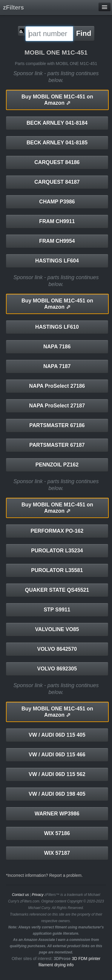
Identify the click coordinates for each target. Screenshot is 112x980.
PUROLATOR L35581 (57, 570)
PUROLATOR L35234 (57, 551)
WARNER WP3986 (57, 814)
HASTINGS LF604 (57, 261)
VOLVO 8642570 (57, 649)
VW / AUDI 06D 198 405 (57, 794)
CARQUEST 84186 (57, 162)
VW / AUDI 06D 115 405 (57, 735)
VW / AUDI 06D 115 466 (57, 755)
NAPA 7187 (57, 366)
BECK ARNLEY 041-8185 (57, 143)
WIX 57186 (57, 833)
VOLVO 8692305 (57, 669)
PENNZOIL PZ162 (57, 465)
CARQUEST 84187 (57, 182)
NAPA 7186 (57, 347)
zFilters (13, 7)
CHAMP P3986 (57, 202)
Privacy (37, 895)
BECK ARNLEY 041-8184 (57, 123)
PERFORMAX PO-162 (57, 531)
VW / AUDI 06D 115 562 (57, 774)
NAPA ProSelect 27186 (57, 386)
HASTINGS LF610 (57, 327)
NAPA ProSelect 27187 (57, 406)
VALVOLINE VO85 (57, 629)
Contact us (20, 895)
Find (84, 33)
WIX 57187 (57, 853)
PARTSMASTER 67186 (57, 425)
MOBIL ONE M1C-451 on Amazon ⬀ (57, 100)
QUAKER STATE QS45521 (57, 590)
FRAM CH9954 (57, 241)
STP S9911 (57, 610)
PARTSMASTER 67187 (57, 445)
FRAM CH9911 (57, 221)
